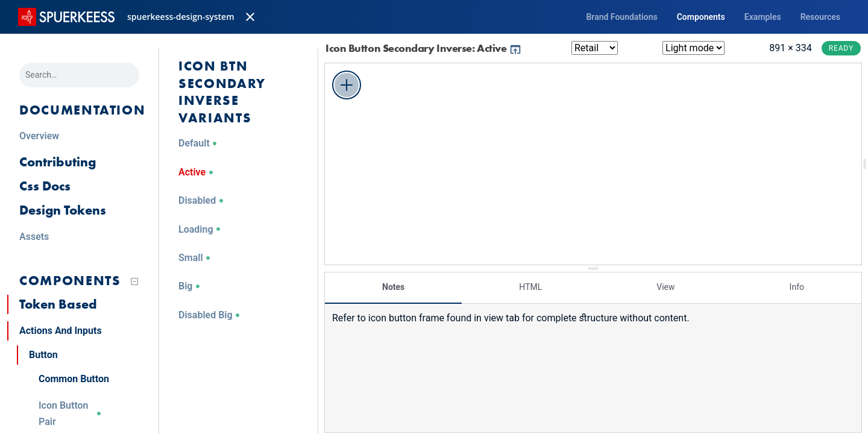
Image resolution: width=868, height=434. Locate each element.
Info (797, 286)
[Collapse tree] (134, 281)
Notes (393, 286)
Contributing (58, 162)
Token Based (58, 304)
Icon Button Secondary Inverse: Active (424, 48)
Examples (763, 17)
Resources (820, 17)
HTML (530, 286)
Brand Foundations (621, 17)
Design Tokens (63, 210)
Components (701, 17)
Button (43, 355)
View (665, 286)
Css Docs (45, 186)
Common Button (74, 379)
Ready (841, 48)
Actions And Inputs (61, 331)
